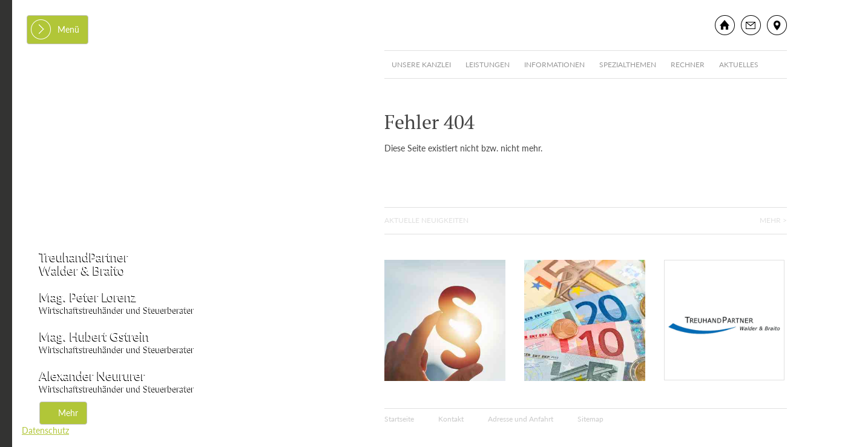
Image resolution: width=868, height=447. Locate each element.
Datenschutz (45, 430)
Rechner (688, 65)
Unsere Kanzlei (421, 65)
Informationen (554, 65)
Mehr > (773, 220)
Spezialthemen (628, 65)
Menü (68, 29)
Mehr (68, 413)
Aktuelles (739, 65)
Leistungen (488, 65)
